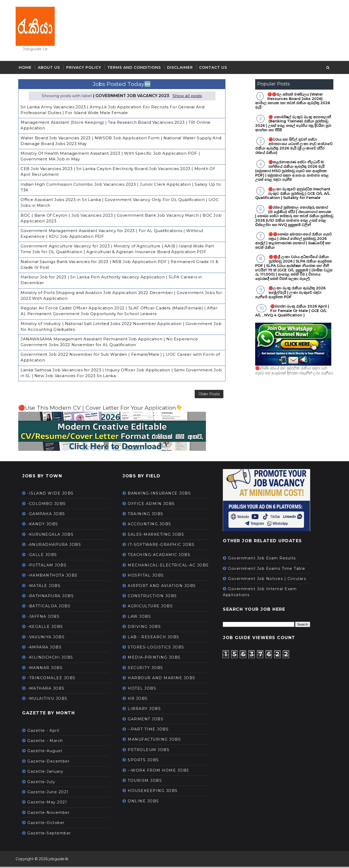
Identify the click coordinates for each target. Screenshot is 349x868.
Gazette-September (52, 834)
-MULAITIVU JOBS (50, 700)
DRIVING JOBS (147, 628)
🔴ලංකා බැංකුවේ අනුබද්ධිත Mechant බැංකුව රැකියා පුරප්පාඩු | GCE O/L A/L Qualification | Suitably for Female (290, 195)
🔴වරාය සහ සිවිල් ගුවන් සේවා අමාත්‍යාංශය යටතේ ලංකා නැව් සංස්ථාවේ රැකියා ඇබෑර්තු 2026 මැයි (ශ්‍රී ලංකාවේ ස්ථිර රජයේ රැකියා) (292, 147)
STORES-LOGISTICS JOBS (159, 648)
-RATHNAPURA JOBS (53, 597)
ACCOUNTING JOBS (152, 525)
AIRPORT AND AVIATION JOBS (164, 587)
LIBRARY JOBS (147, 710)
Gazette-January (48, 773)
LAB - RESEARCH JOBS (156, 638)
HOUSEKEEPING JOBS (155, 792)
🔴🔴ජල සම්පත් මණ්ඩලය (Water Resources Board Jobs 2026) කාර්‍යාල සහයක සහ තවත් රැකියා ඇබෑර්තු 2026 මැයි (290, 102)
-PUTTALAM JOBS (50, 566)
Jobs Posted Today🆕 (109, 86)
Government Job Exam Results (265, 559)
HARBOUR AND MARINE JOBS (164, 679)
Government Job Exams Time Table (269, 570)
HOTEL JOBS (145, 689)
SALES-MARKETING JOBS (158, 535)
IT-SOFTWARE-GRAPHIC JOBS (164, 546)
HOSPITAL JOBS (148, 577)
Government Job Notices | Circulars (270, 580)
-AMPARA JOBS (47, 648)
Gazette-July (44, 783)
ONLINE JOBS (146, 802)
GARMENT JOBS (148, 720)
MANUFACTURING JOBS (157, 741)
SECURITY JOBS (148, 669)
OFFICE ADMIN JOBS (154, 505)
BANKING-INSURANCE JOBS (162, 495)
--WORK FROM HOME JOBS (161, 771)
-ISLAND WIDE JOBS (53, 495)
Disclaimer (183, 69)
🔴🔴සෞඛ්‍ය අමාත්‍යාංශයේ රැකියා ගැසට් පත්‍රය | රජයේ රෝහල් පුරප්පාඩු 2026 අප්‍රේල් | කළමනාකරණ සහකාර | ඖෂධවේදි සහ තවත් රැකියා (291, 242)
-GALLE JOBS (45, 556)
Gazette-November (51, 814)
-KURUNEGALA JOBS (53, 535)
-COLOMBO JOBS (49, 505)
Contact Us (216, 69)
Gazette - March (48, 742)
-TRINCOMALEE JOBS (54, 679)
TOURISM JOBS (147, 782)
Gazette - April (46, 732)
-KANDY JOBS (45, 525)
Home (28, 69)
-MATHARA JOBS (49, 689)
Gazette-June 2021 (51, 793)
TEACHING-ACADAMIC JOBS (162, 556)
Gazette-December (51, 762)
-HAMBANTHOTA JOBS (55, 577)
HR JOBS (140, 700)
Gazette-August (47, 752)
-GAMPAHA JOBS (49, 515)
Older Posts (182, 394)
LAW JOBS (142, 617)
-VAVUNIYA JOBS (49, 638)
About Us (51, 69)
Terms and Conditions (137, 69)
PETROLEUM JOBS (151, 751)
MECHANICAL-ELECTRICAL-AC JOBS (171, 566)
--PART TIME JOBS (151, 730)
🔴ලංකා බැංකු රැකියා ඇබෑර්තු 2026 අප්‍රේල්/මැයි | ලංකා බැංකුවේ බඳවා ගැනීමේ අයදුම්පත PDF (288, 294)
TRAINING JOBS (148, 515)
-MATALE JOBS (47, 587)
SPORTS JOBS (146, 761)
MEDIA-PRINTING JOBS (157, 659)
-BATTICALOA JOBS (51, 607)
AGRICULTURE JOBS (153, 607)
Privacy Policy (86, 69)
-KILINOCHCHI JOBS (53, 659)
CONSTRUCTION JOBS (155, 597)
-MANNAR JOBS (48, 669)
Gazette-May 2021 (50, 803)
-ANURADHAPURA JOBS (57, 546)
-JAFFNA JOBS (46, 617)
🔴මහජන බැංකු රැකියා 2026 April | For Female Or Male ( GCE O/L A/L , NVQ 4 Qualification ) (290, 312)
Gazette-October (49, 824)
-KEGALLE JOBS (48, 628)
